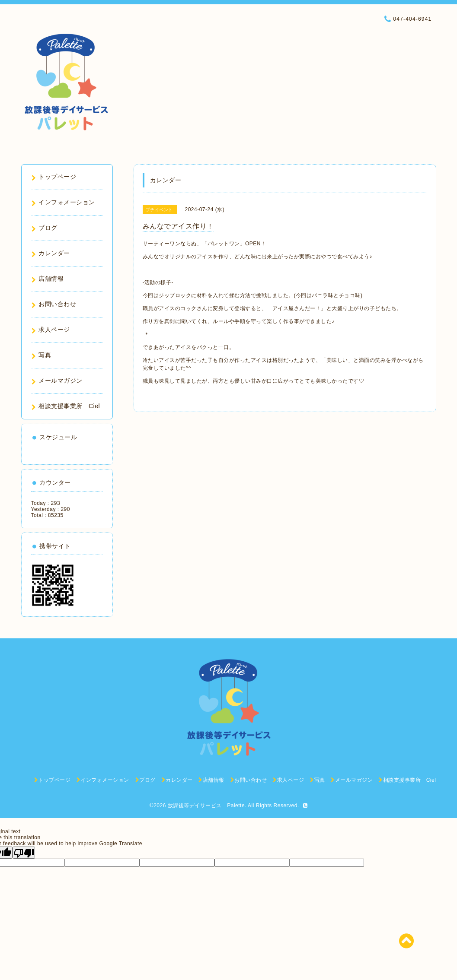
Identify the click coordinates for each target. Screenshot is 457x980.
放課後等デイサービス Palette (206, 806)
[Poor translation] (24, 853)
